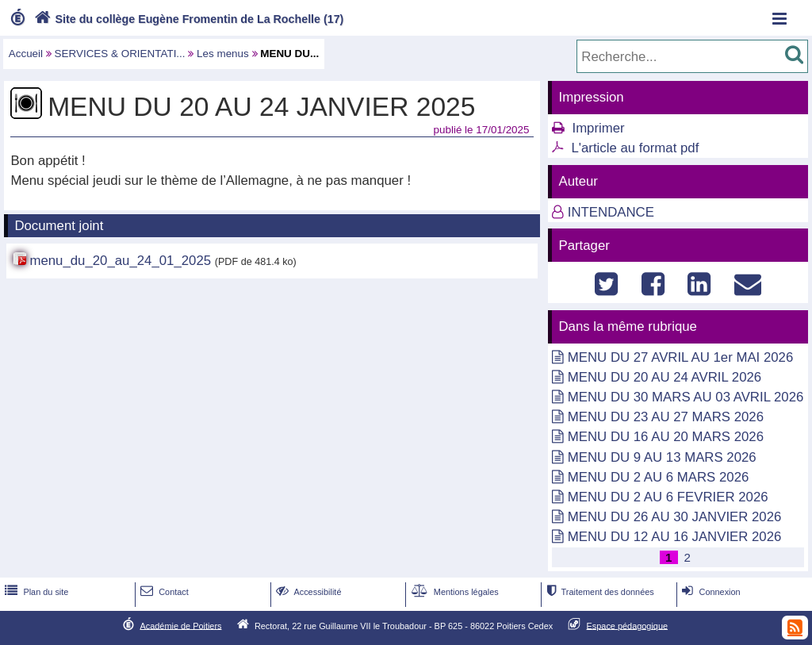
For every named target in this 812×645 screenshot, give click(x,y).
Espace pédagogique (628, 625)
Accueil (26, 54)
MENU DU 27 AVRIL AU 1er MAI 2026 (680, 357)
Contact (163, 592)
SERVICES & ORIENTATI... (120, 54)
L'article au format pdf (635, 148)
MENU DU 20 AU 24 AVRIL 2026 (665, 377)
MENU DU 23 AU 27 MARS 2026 (666, 417)
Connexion (709, 592)
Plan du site (35, 592)
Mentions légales (454, 592)
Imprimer (598, 128)
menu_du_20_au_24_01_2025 (120, 261)
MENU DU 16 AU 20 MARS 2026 (666, 437)
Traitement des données (598, 592)
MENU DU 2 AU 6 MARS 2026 (659, 477)
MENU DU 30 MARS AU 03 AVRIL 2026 (686, 397)
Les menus (223, 54)
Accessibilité (307, 592)
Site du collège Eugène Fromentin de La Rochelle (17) (188, 19)
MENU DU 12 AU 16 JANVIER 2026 (675, 537)
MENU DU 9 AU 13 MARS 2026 (662, 457)
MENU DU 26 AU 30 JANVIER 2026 (675, 517)
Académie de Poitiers (180, 625)
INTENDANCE (611, 212)
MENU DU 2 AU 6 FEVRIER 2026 (668, 497)
